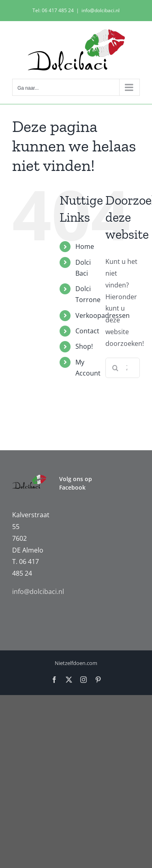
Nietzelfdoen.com (76, 663)
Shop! (84, 346)
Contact (87, 331)
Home (85, 246)
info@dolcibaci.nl (101, 10)
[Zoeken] (116, 368)
